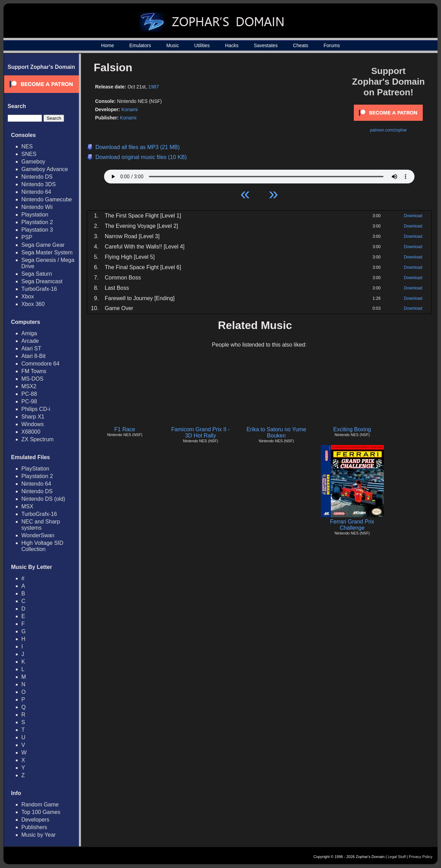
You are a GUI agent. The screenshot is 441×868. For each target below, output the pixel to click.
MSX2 (29, 386)
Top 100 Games (41, 812)
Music (173, 45)
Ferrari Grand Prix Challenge (352, 525)
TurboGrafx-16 (39, 289)
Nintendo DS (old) (43, 499)
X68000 (31, 432)
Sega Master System (47, 252)
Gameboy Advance (45, 169)
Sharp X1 (33, 417)
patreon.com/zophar (388, 130)
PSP (27, 237)
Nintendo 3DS (39, 184)
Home (107, 45)
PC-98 (29, 401)
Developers (35, 820)
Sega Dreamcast (42, 281)
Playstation (35, 215)
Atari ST (31, 348)
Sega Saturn (37, 274)
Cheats (300, 45)
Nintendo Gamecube (47, 199)
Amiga (29, 333)
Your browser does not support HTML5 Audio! (259, 175)
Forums (332, 45)
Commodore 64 (40, 364)
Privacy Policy (421, 857)
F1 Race (125, 429)
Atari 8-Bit (33, 356)
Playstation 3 (37, 230)
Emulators (140, 45)
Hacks (232, 45)
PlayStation (35, 469)
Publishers (34, 827)
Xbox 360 (33, 304)
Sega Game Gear (43, 245)
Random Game (40, 805)
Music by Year (39, 835)
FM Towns (34, 371)
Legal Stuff (397, 857)
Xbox (28, 297)
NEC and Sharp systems (41, 525)
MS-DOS (32, 379)
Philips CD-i (36, 409)
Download (413, 216)
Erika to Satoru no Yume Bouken (276, 432)
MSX (27, 506)
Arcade (30, 341)
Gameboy (33, 162)
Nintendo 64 (36, 192)
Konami (129, 109)
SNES (29, 154)
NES (27, 146)
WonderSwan (38, 535)
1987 (153, 87)
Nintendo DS (37, 177)
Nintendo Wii (37, 207)
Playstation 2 (37, 222)
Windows (33, 424)
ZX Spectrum (37, 439)
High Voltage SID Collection (42, 546)
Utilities (202, 45)
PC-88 (29, 394)
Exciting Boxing (352, 429)
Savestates (266, 45)
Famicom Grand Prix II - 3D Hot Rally (201, 432)
